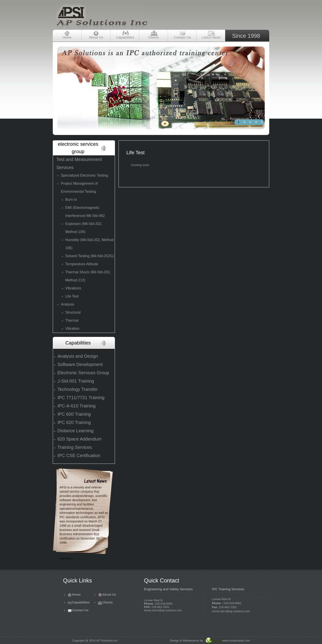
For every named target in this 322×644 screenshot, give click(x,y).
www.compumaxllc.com (236, 641)
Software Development (80, 364)
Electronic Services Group (83, 373)
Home (74, 595)
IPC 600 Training (74, 414)
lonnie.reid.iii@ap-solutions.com (163, 610)
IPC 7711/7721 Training (81, 398)
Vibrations (73, 288)
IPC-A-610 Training (76, 406)
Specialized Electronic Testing (84, 175)
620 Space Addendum (79, 439)
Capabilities (79, 602)
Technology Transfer (78, 389)
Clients (105, 602)
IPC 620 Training (74, 422)
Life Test (72, 296)
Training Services (75, 447)
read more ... (67, 558)
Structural (73, 312)
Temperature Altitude (82, 264)
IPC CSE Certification (79, 456)
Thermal (72, 320)
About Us (107, 595)
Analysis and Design (78, 356)
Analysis (68, 304)
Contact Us (78, 610)
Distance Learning (75, 431)
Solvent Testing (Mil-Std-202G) (90, 256)
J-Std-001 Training (76, 381)
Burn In (71, 200)
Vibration (72, 328)
